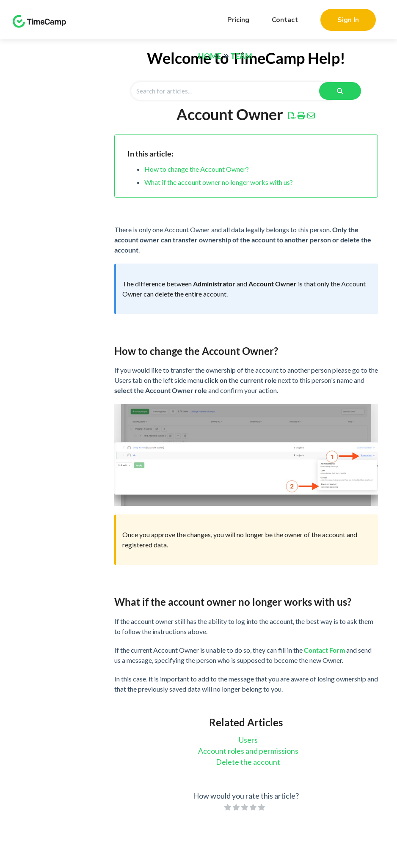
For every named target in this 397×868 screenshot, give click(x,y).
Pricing (238, 20)
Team (241, 56)
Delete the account (248, 762)
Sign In (348, 20)
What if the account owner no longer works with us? (219, 182)
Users (248, 740)
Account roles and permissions (248, 751)
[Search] (340, 91)
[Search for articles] (232, 91)
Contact (285, 20)
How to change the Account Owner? (197, 169)
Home (210, 56)
